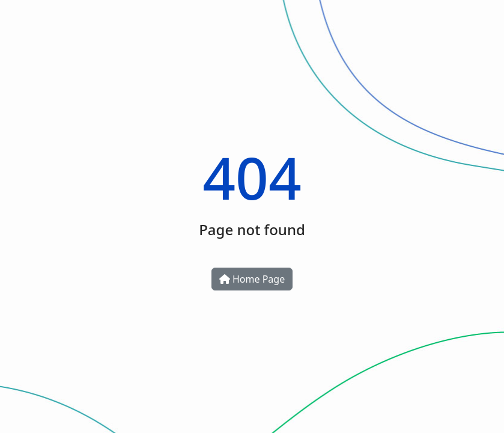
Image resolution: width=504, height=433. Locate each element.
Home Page (252, 279)
